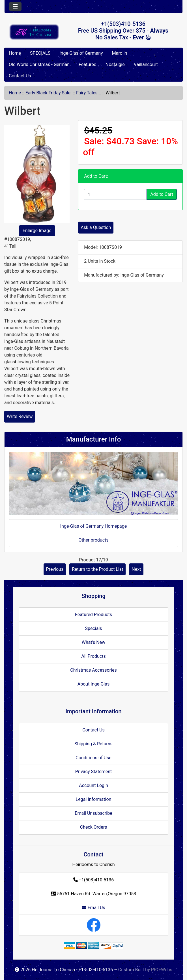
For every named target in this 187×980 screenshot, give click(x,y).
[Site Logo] (34, 32)
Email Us (93, 908)
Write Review (20, 416)
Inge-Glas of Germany (81, 53)
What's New (93, 642)
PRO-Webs (162, 970)
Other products (93, 540)
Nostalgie (115, 64)
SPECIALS (40, 53)
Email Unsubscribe (93, 813)
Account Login (93, 785)
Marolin (120, 53)
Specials (93, 628)
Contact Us (20, 76)
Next (136, 569)
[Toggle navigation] (15, 7)
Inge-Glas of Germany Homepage (94, 526)
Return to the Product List (97, 569)
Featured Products (93, 615)
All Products (93, 656)
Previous (55, 569)
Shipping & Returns (93, 744)
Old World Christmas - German (39, 64)
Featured (88, 64)
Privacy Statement (93, 772)
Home (15, 53)
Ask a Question (96, 227)
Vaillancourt (146, 64)
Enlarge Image (37, 231)
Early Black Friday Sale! (49, 93)
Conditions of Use (93, 758)
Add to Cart (162, 194)
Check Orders (94, 827)
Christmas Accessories (93, 670)
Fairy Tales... (89, 93)
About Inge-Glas (93, 684)
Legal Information (94, 799)
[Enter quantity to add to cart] (115, 194)
